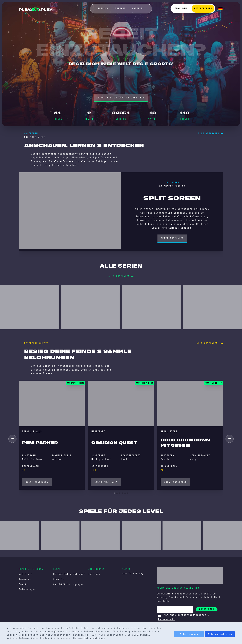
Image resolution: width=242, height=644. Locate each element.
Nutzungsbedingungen (192, 615)
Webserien (26, 574)
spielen (103, 9)
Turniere (25, 579)
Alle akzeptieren (220, 634)
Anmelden (181, 9)
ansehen (120, 9)
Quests (23, 584)
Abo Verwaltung (133, 574)
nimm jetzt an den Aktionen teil (121, 98)
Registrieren (203, 9)
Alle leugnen (189, 634)
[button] (230, 439)
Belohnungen (27, 589)
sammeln (137, 9)
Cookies (59, 579)
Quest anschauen (37, 482)
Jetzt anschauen (172, 238)
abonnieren (207, 609)
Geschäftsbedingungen (68, 584)
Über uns (94, 574)
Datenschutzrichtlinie (89, 638)
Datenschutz (166, 619)
